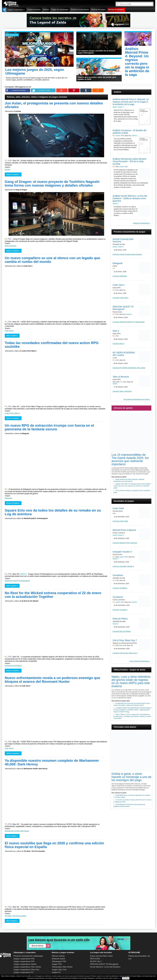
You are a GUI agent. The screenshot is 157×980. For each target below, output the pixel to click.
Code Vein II (9, 331)
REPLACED (95, 959)
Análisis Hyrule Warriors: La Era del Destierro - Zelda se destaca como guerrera (130, 198)
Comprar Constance (120, 610)
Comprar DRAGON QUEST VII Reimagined (128, 322)
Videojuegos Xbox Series (62, 967)
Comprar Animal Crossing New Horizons (127, 254)
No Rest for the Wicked (13, 666)
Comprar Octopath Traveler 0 (123, 566)
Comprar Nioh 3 (118, 344)
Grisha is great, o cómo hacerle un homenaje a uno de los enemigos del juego (131, 777)
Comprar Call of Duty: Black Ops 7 (125, 653)
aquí (119, 978)
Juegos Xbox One (59, 970)
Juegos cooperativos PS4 (24, 961)
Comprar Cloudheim (120, 588)
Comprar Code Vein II (120, 298)
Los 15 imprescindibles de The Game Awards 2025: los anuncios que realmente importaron (130, 460)
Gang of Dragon (11, 246)
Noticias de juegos (99, 10)
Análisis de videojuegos (141, 223)
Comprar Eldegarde (120, 276)
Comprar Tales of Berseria (122, 391)
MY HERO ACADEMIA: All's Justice (124, 354)
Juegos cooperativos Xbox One (26, 970)
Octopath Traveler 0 (122, 552)
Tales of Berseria (121, 377)
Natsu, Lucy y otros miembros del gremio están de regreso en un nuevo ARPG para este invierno (131, 682)
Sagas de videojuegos (60, 10)
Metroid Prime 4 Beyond (124, 530)
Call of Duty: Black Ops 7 (125, 640)
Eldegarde (9, 498)
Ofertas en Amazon (116, 10)
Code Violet (118, 508)
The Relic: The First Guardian (15, 916)
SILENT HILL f (96, 961)
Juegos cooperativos (16, 10)
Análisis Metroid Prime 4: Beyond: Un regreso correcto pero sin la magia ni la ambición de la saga (131, 102)
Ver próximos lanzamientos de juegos (136, 399)
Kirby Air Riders (120, 619)
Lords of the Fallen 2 (12, 413)
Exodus (8, 169)
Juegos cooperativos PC (24, 972)
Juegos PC (56, 972)
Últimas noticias (58, 956)
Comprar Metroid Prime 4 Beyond (125, 543)
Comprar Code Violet (120, 521)
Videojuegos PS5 (59, 961)
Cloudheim (118, 575)
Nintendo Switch (58, 959)
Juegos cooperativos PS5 (24, 959)
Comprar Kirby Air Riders (122, 631)
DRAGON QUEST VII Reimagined (17, 581)
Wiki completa (12, 336)
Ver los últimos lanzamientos (139, 661)
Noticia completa (13, 174)
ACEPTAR (126, 978)
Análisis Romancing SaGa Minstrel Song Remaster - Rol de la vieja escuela (129, 161)
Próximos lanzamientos (80, 10)
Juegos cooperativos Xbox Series (27, 967)
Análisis (46, 10)
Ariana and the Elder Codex (101, 956)
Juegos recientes (34, 10)
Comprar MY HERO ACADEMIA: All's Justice (129, 368)
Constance (118, 597)
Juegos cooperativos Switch (25, 964)
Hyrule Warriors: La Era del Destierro (105, 967)
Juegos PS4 (57, 964)
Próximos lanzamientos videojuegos (28, 956)
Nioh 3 (116, 331)
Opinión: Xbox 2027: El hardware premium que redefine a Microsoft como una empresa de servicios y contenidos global (132, 486)
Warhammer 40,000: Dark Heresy (17, 831)
